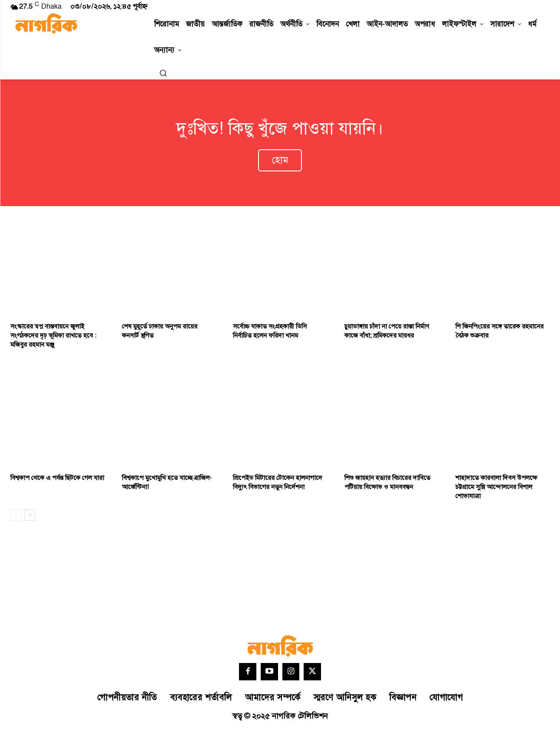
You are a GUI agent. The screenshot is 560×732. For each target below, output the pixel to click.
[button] (163, 73)
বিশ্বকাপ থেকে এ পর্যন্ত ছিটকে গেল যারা (57, 480)
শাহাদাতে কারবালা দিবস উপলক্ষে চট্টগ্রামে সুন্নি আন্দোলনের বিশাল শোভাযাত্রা (496, 489)
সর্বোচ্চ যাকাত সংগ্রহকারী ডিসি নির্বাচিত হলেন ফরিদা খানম (270, 333)
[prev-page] (16, 517)
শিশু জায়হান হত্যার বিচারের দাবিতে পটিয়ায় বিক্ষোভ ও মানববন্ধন (387, 484)
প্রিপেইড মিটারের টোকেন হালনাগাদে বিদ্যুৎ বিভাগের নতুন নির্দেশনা (278, 484)
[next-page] (30, 517)
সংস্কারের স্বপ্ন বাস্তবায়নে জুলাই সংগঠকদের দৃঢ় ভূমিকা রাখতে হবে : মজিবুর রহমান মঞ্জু (53, 337)
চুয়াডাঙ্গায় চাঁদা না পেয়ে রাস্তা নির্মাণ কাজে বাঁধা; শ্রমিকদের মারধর (387, 333)
